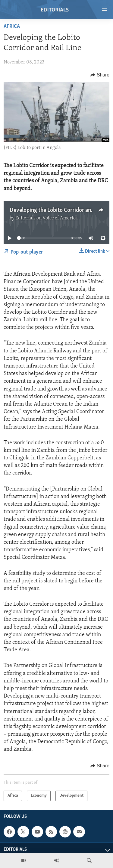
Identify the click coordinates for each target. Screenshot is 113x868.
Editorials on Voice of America (47, 218)
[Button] (100, 75)
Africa (12, 26)
